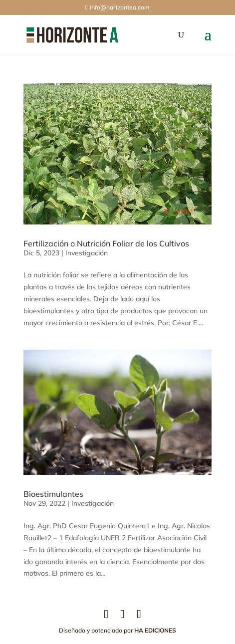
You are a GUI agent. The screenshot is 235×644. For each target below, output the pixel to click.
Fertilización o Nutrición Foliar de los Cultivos (106, 243)
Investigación (87, 253)
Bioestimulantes (53, 494)
